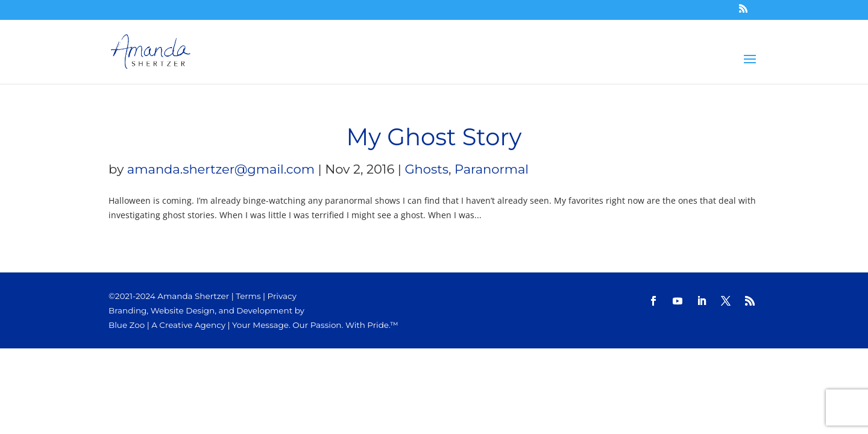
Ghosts (426, 169)
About (641, 56)
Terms (248, 296)
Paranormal (492, 169)
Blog (580, 56)
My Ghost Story (434, 137)
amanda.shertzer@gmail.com (221, 169)
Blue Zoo (127, 325)
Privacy (282, 296)
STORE (522, 56)
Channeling (455, 56)
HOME (389, 56)
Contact (711, 56)
